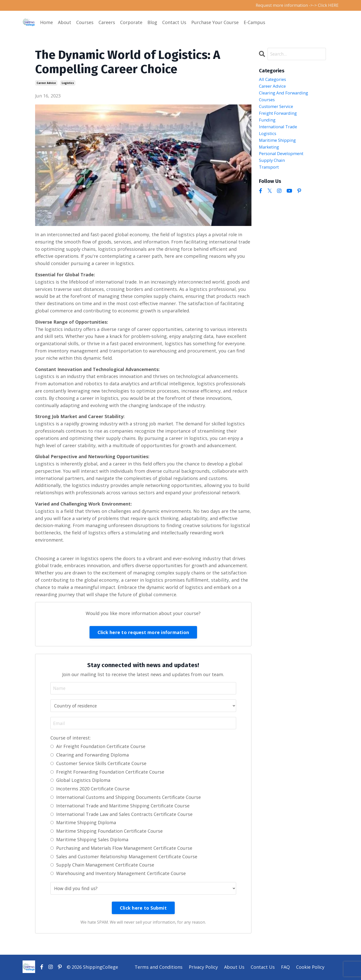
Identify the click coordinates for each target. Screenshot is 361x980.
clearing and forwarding (286, 94)
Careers (107, 23)
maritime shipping (279, 145)
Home (47, 23)
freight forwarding (280, 116)
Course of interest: (71, 739)
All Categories (274, 80)
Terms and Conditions (159, 967)
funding (268, 124)
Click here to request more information (143, 633)
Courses (85, 23)
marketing (270, 152)
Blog (152, 23)
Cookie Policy (310, 967)
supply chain (273, 167)
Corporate (131, 23)
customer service (278, 109)
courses (268, 102)
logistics (68, 83)
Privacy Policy (203, 967)
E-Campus (254, 23)
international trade (280, 131)
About (65, 23)
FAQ (285, 967)
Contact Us (174, 23)
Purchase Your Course (215, 23)
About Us (234, 967)
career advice (46, 83)
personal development (284, 160)
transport (270, 174)
